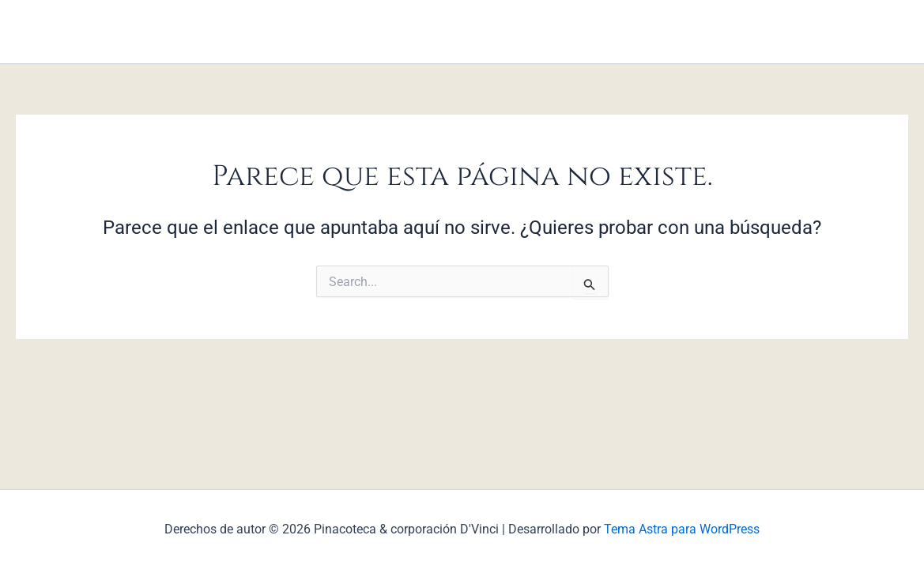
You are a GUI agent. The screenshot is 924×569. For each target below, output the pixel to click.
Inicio (332, 32)
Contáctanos (579, 31)
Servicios (493, 31)
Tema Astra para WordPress (682, 529)
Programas (410, 31)
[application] (347, 32)
